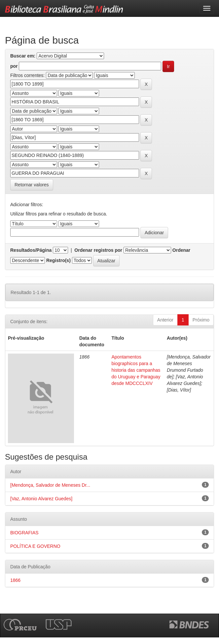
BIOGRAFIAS (24, 533)
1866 (15, 580)
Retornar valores (32, 185)
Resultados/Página (31, 250)
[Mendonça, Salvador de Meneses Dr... (50, 485)
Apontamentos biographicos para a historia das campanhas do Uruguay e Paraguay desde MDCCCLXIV (136, 370)
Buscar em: (23, 56)
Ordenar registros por (98, 250)
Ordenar (181, 250)
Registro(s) (58, 260)
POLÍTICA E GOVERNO (35, 546)
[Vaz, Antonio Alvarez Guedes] (41, 499)
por (14, 66)
